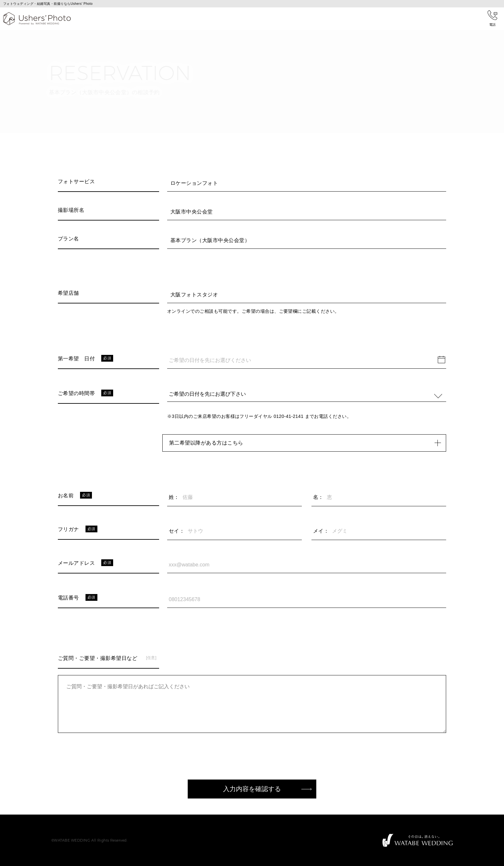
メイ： (321, 531)
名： (318, 497)
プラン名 (68, 239)
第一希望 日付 (76, 359)
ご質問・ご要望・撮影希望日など (98, 658)
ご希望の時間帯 (76, 393)
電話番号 (68, 598)
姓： (174, 497)
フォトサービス (76, 181)
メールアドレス (76, 563)
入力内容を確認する (252, 789)
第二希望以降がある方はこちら (307, 443)
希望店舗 (68, 293)
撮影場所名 (71, 210)
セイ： (177, 531)
